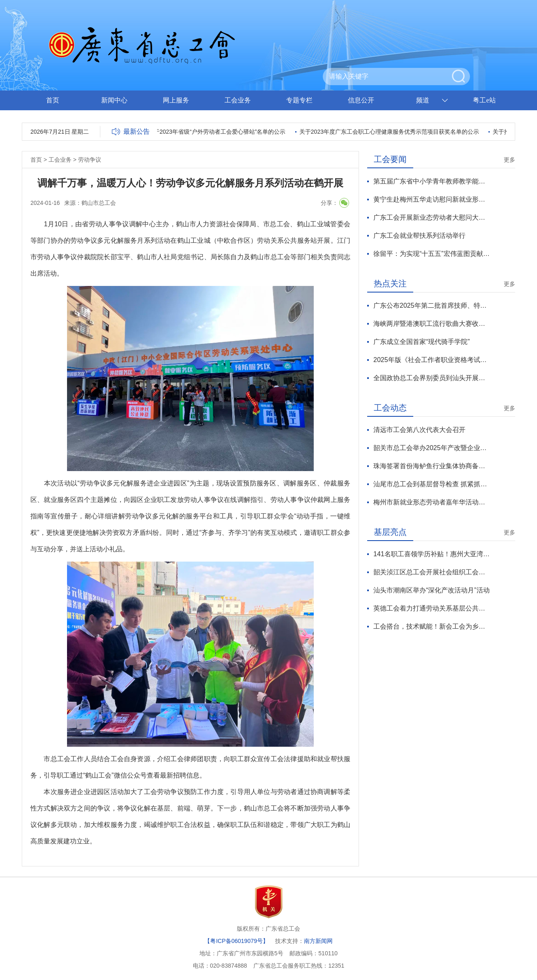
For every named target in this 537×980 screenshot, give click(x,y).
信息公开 (361, 100)
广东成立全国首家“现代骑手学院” (422, 342)
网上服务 (176, 100)
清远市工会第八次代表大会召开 (419, 430)
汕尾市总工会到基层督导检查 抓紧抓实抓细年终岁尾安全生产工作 (432, 484)
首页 (53, 100)
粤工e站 (484, 100)
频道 (423, 100)
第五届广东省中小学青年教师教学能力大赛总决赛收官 (432, 181)
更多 (509, 160)
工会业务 (238, 100)
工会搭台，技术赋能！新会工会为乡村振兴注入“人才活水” (432, 626)
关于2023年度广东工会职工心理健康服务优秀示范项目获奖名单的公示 (391, 132)
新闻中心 (114, 100)
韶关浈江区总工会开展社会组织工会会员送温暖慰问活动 (432, 572)
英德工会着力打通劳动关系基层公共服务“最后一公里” (432, 608)
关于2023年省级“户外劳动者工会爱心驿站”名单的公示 (218, 132)
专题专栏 (299, 100)
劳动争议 (90, 160)
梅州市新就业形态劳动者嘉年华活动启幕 (432, 502)
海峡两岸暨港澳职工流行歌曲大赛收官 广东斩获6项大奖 (432, 324)
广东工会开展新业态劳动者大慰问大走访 (432, 217)
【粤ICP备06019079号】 (236, 941)
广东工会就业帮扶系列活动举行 (419, 236)
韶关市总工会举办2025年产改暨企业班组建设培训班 (432, 448)
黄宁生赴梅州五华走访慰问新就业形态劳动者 (432, 199)
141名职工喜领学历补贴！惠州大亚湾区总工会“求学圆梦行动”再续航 (432, 554)
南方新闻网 (318, 941)
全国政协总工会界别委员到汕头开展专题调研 (432, 378)
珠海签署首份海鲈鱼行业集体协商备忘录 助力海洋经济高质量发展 (432, 466)
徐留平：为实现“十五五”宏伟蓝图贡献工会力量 (432, 254)
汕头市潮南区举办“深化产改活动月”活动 (432, 590)
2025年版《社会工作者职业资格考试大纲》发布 (432, 360)
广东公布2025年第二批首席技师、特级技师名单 (432, 305)
